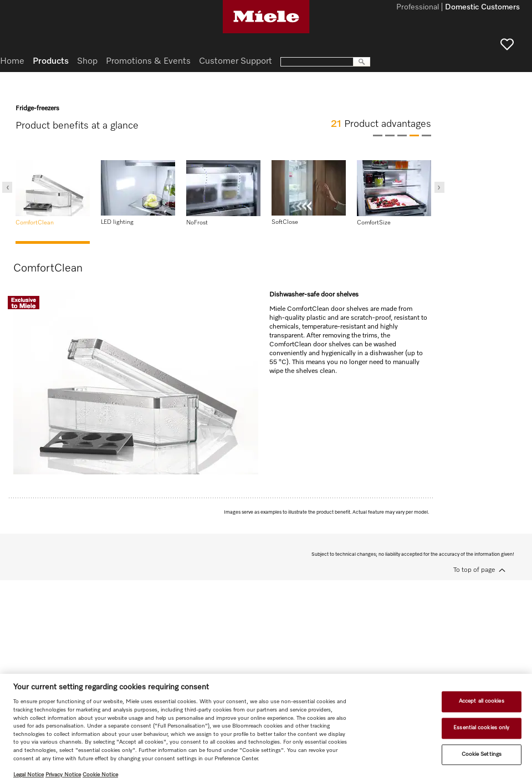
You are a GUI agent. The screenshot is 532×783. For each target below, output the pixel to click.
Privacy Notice (63, 775)
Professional (418, 8)
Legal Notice (29, 775)
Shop (87, 62)
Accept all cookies (482, 702)
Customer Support (236, 62)
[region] (266, 728)
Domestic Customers (482, 8)
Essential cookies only (481, 728)
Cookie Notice (100, 775)
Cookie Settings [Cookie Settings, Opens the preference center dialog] (482, 754)
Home (12, 62)
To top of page (474, 570)
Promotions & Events (148, 62)
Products (51, 62)
